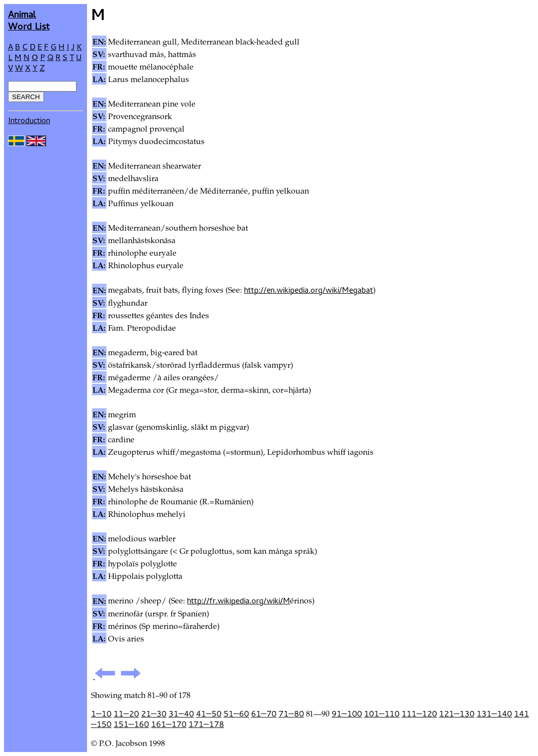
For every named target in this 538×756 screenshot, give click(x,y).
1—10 (101, 713)
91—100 (347, 713)
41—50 (209, 713)
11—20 (126, 713)
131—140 (494, 713)
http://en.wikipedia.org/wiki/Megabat (308, 290)
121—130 (457, 713)
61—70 (264, 713)
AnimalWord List (29, 20)
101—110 (382, 713)
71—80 (291, 713)
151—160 (131, 724)
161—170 (169, 724)
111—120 (419, 713)
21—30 (154, 713)
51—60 (236, 713)
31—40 (181, 713)
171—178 (206, 724)
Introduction (29, 120)
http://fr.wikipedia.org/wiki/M (238, 600)
